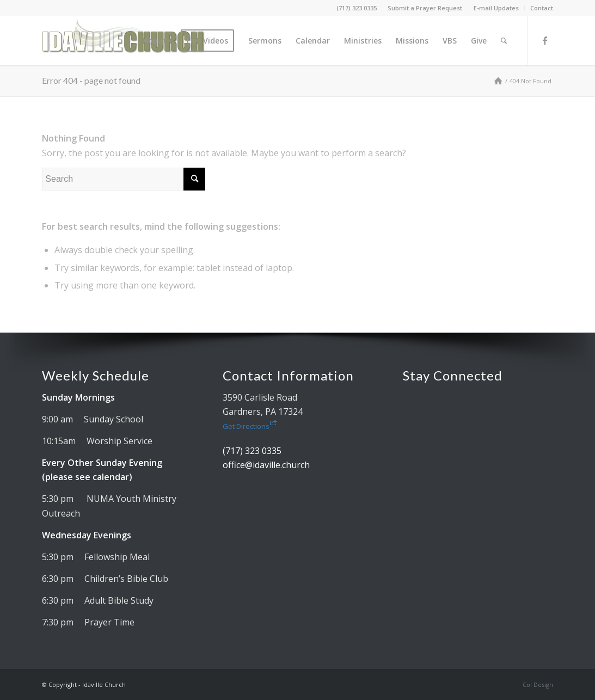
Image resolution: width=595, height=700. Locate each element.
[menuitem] (425, 8)
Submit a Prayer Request (425, 8)
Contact (542, 8)
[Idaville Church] (124, 41)
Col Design (538, 684)
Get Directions (250, 426)
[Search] (504, 41)
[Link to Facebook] (545, 40)
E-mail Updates (496, 8)
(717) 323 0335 (357, 8)
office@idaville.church (266, 465)
